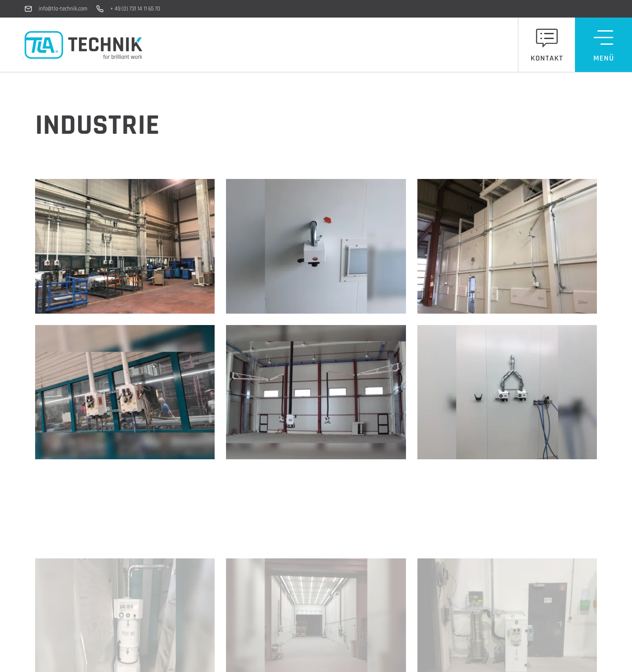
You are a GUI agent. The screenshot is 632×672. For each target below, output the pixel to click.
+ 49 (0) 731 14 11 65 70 (135, 9)
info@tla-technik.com (63, 9)
